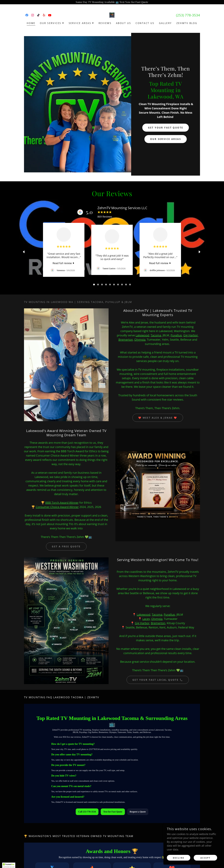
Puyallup (176, 335)
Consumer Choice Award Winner (57, 507)
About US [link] (123, 23)
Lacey (146, 619)
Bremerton (126, 340)
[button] (52, 23)
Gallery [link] (165, 23)
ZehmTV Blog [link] (187, 23)
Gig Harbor (191, 335)
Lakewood (142, 335)
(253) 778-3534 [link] (188, 15)
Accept (205, 858)
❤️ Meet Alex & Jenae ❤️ (158, 418)
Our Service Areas (166, 139)
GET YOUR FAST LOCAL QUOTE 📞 (158, 680)
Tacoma (156, 335)
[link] (27, 15)
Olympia (140, 340)
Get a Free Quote (66, 546)
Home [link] (31, 23)
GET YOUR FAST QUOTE (165, 128)
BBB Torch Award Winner (62, 503)
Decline (179, 858)
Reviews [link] (105, 23)
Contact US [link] (145, 23)
